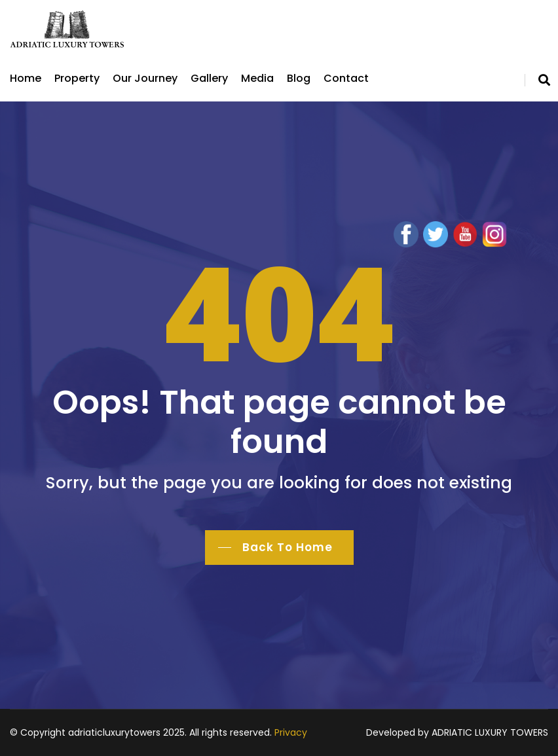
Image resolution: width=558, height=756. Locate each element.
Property (77, 78)
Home (26, 78)
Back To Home (288, 547)
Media (257, 78)
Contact (346, 78)
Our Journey (145, 78)
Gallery (209, 78)
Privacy (291, 732)
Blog (299, 78)
